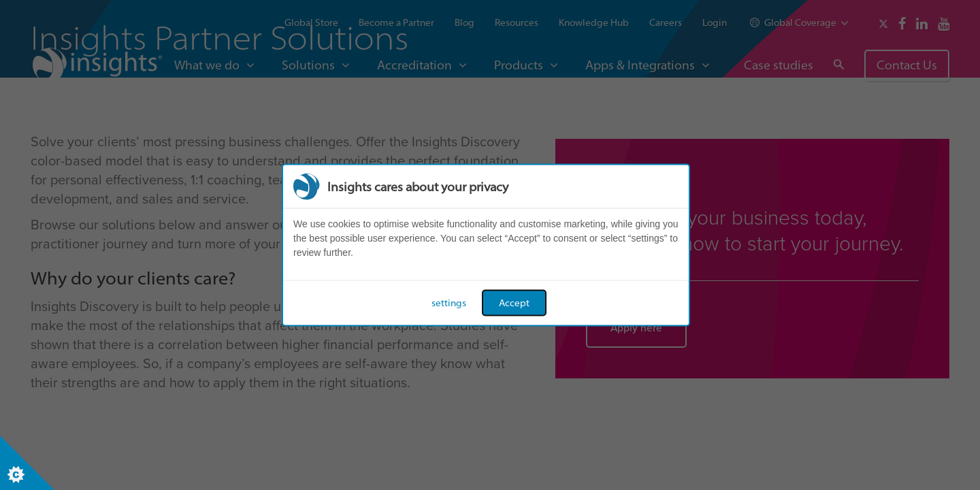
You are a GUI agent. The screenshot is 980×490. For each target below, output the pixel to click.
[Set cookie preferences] (27, 463)
